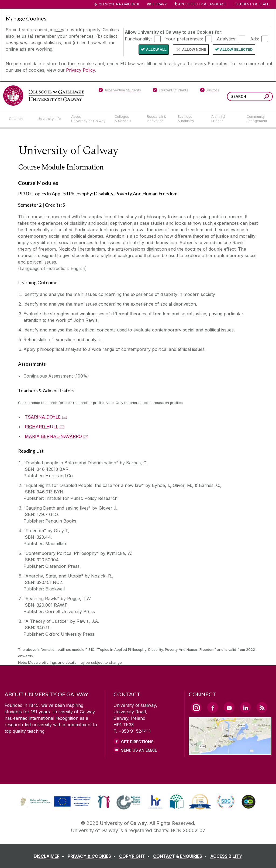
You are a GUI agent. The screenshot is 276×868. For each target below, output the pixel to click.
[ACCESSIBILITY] (226, 856)
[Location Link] (230, 752)
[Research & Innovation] (158, 119)
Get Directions (137, 742)
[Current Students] (171, 91)
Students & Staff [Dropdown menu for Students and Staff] (252, 4)
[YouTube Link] (229, 707)
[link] (104, 802)
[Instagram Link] (196, 708)
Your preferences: (184, 39)
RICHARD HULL (42, 427)
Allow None (194, 49)
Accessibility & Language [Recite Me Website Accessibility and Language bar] (200, 4)
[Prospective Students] (120, 91)
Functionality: (138, 39)
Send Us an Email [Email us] (139, 750)
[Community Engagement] (257, 119)
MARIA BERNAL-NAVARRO (53, 436)
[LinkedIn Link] (246, 707)
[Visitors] (210, 91)
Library (160, 4)
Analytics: (227, 39)
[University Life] (50, 119)
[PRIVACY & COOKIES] (93, 856)
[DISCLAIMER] (50, 856)
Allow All (156, 49)
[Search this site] (267, 97)
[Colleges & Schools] (126, 119)
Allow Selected (237, 49)
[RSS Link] (262, 707)
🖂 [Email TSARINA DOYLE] (65, 417)
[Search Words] (250, 96)
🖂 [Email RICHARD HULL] (62, 427)
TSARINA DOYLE (43, 417)
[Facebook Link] (213, 707)
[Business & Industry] (190, 119)
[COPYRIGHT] (135, 856)
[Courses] (19, 119)
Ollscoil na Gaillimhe (119, 4)
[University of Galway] (44, 96)
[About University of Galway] (89, 119)
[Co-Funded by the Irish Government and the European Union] (56, 806)
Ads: (255, 39)
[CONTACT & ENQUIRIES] (181, 856)
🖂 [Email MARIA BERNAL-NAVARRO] (86, 436)
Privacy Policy (80, 70)
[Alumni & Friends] (225, 119)
